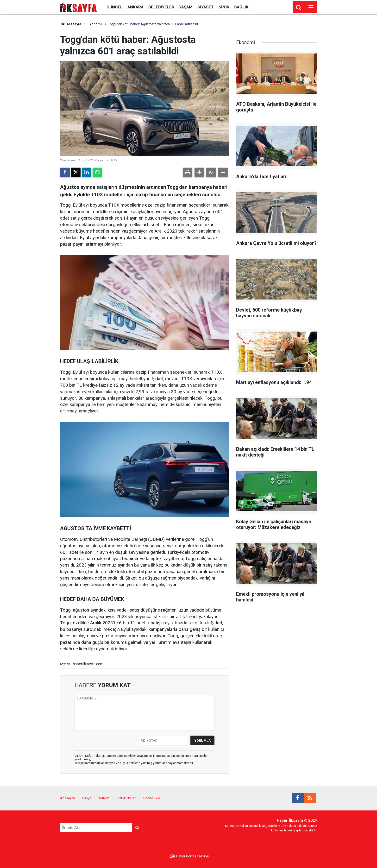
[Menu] (311, 7)
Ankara (135, 7)
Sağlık (241, 7)
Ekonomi (95, 24)
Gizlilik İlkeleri (126, 798)
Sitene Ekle (152, 798)
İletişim (104, 798)
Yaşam (186, 7)
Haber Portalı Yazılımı (192, 856)
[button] (199, 172)
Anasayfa (71, 24)
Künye (87, 798)
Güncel (115, 7)
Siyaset (206, 7)
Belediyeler (161, 7)
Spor (224, 7)
